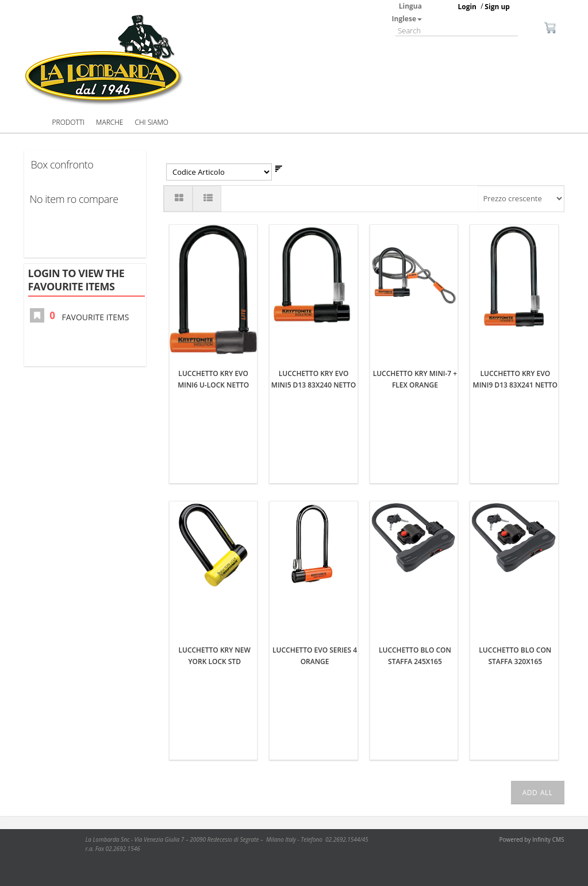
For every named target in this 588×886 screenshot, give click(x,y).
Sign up (497, 7)
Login (467, 7)
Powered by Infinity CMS (532, 839)
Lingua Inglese (407, 12)
